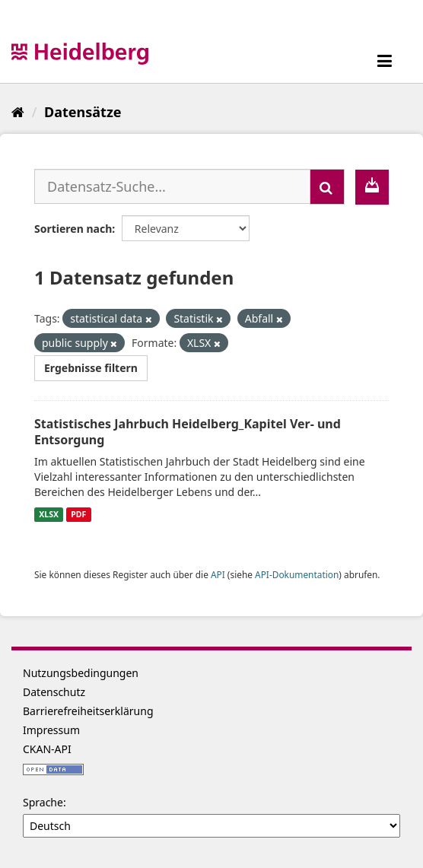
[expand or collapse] (385, 60)
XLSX (49, 514)
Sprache (43, 802)
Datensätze (83, 112)
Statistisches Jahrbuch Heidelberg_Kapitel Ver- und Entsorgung (188, 432)
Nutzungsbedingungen (81, 673)
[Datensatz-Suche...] (172, 186)
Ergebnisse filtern (91, 368)
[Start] (18, 112)
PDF (78, 514)
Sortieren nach (73, 229)
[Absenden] (327, 187)
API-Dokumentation (297, 574)
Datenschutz (54, 692)
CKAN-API (47, 749)
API (218, 574)
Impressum (51, 730)
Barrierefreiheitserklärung (88, 711)
